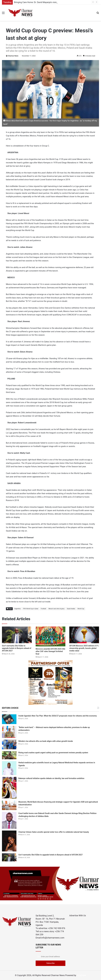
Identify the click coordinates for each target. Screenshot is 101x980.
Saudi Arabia (71, 609)
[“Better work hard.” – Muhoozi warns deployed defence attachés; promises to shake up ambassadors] (9, 732)
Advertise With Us (78, 916)
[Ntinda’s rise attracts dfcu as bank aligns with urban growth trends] (9, 744)
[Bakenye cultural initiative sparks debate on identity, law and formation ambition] (9, 788)
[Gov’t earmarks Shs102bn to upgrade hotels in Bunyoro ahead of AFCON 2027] (17, 635)
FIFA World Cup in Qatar (31, 609)
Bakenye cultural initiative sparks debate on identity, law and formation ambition (51, 778)
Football (43, 609)
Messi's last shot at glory (56, 609)
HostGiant (81, 975)
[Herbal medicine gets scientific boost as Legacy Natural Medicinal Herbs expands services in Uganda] (9, 768)
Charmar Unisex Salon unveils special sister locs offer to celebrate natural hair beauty (54, 832)
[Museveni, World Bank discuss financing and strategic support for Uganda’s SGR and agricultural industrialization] (9, 805)
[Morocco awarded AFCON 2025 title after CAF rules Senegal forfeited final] (50, 636)
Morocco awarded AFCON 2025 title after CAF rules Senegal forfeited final (50, 651)
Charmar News (13, 56)
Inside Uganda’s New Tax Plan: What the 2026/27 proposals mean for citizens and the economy (58, 716)
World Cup (81, 609)
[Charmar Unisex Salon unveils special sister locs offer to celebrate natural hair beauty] (9, 841)
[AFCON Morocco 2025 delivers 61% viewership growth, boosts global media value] (84, 635)
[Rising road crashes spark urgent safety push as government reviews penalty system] (9, 755)
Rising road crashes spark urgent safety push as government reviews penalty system (53, 753)
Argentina (17, 609)
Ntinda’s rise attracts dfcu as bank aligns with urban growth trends (46, 741)
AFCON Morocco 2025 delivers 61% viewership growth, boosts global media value (84, 648)
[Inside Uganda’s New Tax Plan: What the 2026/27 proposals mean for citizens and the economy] (9, 719)
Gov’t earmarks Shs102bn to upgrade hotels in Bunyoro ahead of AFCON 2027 (17, 648)
